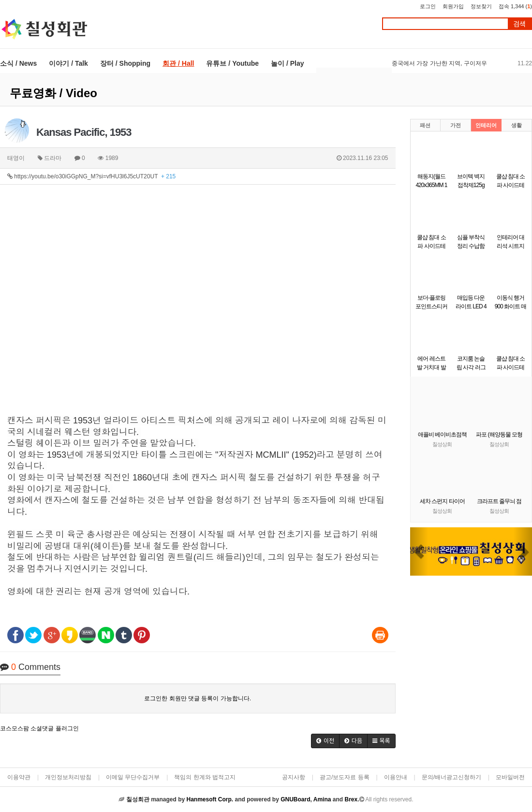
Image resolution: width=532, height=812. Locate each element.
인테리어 (486, 125)
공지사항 (294, 777)
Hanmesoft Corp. (210, 799)
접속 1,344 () (515, 6)
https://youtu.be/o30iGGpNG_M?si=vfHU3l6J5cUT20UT (91, 176)
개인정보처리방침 (68, 777)
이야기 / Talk (68, 63)
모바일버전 (510, 777)
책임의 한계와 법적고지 (205, 777)
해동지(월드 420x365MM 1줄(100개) (431, 185)
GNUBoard (295, 799)
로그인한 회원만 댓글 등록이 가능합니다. (198, 698)
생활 (517, 125)
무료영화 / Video (53, 93)
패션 (425, 125)
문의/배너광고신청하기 (451, 777)
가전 (456, 125)
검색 (519, 24)
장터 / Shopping (125, 63)
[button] (325, 741)
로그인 (428, 6)
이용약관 (19, 777)
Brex (351, 799)
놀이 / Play (287, 63)
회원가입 (453, 6)
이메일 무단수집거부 (133, 777)
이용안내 (396, 777)
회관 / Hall (178, 63)
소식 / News (18, 63)
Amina (322, 799)
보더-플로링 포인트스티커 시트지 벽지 (431, 306)
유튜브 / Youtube (232, 63)
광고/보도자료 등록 (345, 777)
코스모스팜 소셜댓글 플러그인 (39, 728)
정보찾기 (481, 6)
